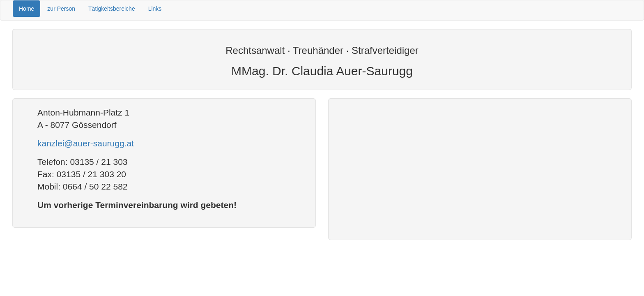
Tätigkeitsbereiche (112, 9)
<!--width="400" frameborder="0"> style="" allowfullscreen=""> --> (480, 168)
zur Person (61, 9)
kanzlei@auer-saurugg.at (86, 143)
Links (155, 9)
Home (26, 9)
